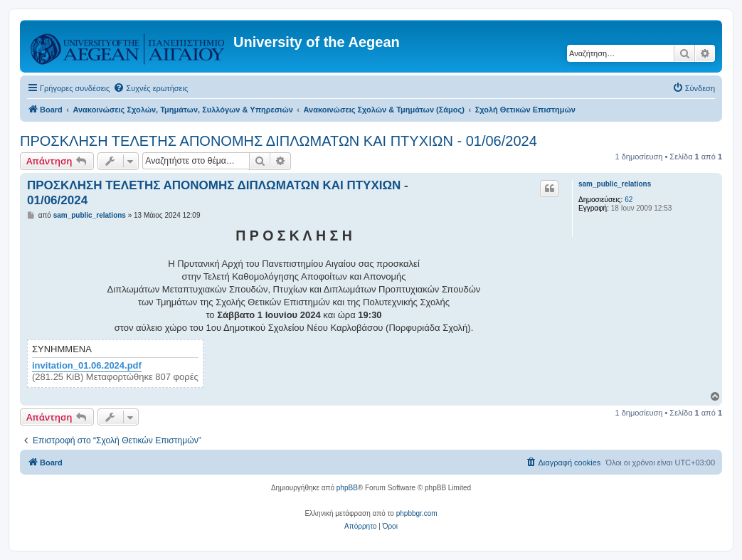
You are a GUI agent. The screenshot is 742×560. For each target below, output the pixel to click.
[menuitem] (150, 88)
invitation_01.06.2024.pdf (87, 366)
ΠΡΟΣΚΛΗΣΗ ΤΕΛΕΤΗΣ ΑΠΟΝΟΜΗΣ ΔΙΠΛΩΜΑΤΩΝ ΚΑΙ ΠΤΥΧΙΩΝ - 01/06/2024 (279, 141)
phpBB (347, 488)
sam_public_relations (615, 184)
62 (629, 200)
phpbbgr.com (417, 513)
